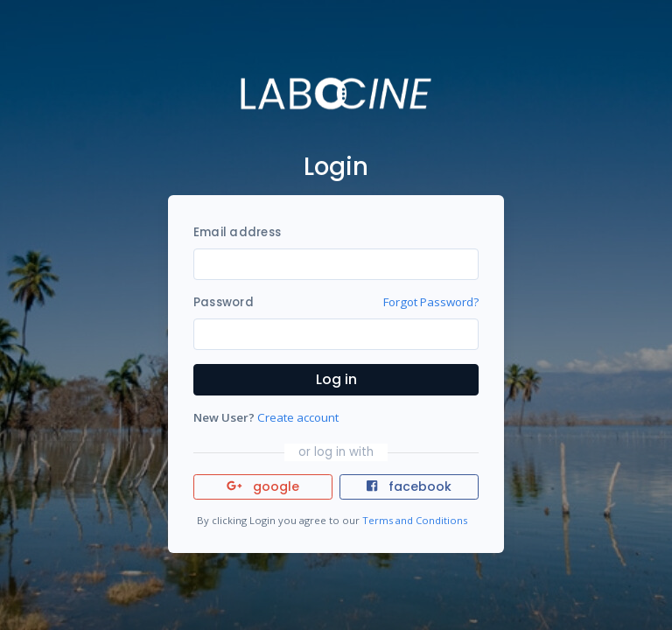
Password (224, 302)
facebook (409, 486)
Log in (336, 379)
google (263, 486)
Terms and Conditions (415, 520)
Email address (237, 232)
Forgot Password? (431, 302)
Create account (298, 417)
